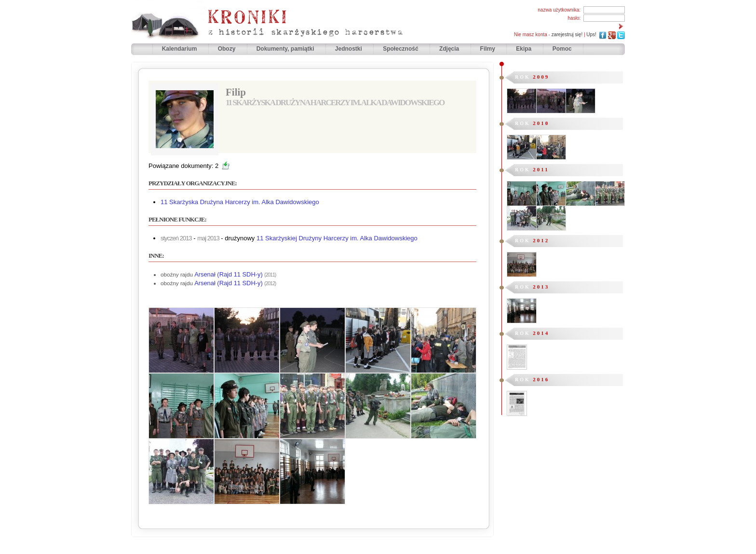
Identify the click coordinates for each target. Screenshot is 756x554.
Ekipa (524, 49)
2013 (541, 287)
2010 (541, 123)
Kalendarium (180, 49)
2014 (541, 333)
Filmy (488, 49)
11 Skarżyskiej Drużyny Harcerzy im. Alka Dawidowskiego (337, 238)
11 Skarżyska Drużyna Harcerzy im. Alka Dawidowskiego (240, 202)
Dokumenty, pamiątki (286, 49)
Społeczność (401, 49)
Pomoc (562, 49)
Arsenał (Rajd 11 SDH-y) (229, 274)
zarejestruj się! (567, 35)
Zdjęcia (450, 49)
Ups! (591, 35)
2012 (541, 240)
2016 (541, 379)
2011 (541, 169)
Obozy (228, 49)
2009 (541, 77)
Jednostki (349, 49)
